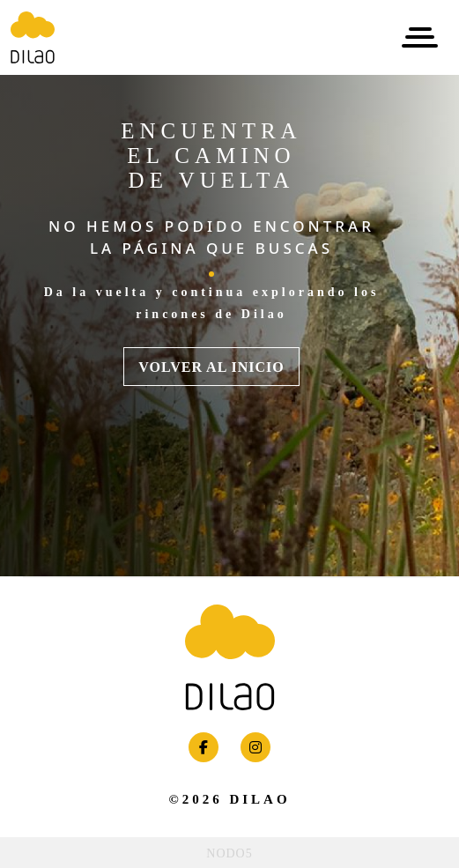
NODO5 (229, 853)
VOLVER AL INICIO (211, 367)
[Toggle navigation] (420, 37)
